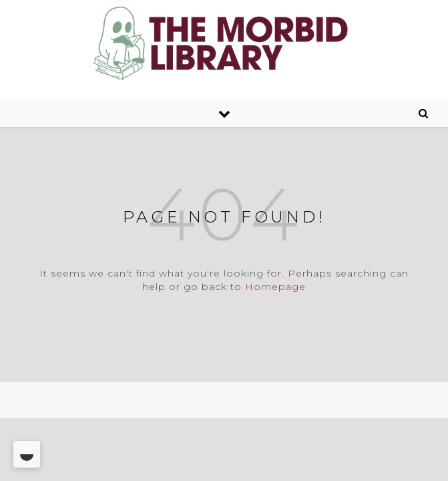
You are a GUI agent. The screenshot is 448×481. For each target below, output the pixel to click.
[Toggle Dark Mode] (27, 454)
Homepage (275, 287)
